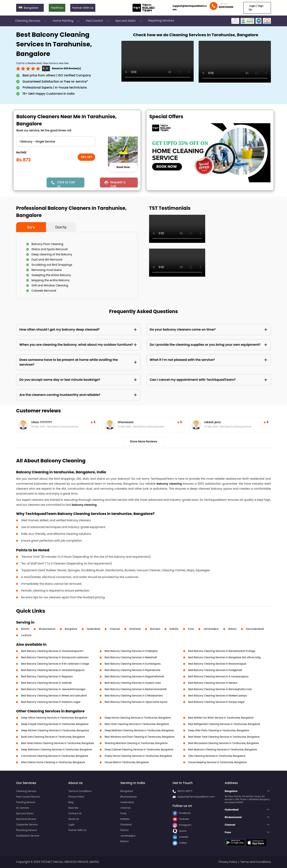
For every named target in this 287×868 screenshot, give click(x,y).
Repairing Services (161, 21)
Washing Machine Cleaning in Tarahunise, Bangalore (136, 743)
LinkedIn (181, 837)
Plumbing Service (26, 830)
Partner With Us (83, 8)
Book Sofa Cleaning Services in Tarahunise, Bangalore (53, 737)
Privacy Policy (76, 797)
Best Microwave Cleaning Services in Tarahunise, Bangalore (224, 743)
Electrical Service (26, 819)
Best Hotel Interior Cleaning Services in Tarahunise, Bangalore (58, 743)
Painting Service (26, 802)
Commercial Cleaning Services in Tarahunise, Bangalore (55, 756)
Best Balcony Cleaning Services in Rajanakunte (132, 670)
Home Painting (67, 21)
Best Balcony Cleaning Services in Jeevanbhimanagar (53, 689)
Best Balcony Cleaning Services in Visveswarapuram (52, 651)
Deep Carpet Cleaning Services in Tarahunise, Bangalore (55, 724)
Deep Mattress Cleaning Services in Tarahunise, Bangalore (139, 730)
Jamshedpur (211, 629)
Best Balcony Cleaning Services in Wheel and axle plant (54, 696)
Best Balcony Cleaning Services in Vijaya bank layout (136, 702)
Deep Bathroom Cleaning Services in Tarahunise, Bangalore (57, 749)
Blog (71, 802)
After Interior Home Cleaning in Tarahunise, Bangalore (53, 762)
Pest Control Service (28, 797)
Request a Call (118, 184)
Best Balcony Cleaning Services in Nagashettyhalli (134, 676)
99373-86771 (185, 791)
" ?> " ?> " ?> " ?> (56, 142)
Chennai (115, 629)
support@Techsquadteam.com (196, 797)
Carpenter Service (27, 825)
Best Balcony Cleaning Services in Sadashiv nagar (51, 702)
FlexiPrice (57, 8)
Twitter (180, 843)
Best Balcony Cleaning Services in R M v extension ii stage (55, 664)
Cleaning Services (31, 21)
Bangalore (71, 629)
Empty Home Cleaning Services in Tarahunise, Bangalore (138, 756)
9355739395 (226, 7)
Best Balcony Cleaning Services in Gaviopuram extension (55, 657)
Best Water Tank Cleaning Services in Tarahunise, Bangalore (224, 737)
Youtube (181, 819)
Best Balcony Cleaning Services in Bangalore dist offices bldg (225, 657)
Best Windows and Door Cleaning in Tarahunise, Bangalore (140, 737)
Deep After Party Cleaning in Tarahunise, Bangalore (219, 730)
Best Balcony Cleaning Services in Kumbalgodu (133, 664)
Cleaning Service (26, 791)
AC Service (22, 808)
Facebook (182, 813)
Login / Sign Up (256, 8)
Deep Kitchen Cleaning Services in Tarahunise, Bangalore (55, 730)
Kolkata (174, 629)
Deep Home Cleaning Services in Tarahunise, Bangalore (138, 718)
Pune (191, 629)
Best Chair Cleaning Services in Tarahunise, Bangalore (137, 724)
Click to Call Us (66, 184)
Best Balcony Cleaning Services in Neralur (213, 683)
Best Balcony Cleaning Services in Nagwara (47, 676)
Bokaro (232, 629)
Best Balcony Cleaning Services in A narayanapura (218, 676)
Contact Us (75, 813)
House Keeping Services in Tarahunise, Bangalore (218, 762)
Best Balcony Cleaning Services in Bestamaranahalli (136, 689)
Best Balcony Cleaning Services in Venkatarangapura (53, 670)
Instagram (182, 825)
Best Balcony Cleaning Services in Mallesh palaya (218, 696)
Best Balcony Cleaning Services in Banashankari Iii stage (222, 651)
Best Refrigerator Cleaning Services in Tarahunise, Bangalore (224, 724)
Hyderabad (94, 629)
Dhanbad (135, 629)
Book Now (123, 167)
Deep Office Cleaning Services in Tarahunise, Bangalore (54, 718)
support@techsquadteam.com (190, 8)
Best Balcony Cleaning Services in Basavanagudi (217, 664)
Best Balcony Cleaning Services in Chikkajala (131, 651)
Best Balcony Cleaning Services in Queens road (133, 683)
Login (71, 825)
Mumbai (155, 629)
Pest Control (98, 21)
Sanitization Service (28, 836)
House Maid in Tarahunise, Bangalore (127, 762)
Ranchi (25, 629)
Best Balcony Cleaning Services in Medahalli (131, 657)
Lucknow (26, 635)
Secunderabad (255, 629)
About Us (74, 819)
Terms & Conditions (80, 791)
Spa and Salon (129, 21)
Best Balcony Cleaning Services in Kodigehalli (215, 670)
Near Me (73, 808)
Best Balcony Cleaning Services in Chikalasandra (134, 696)
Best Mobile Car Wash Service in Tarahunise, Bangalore (221, 718)
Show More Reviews (143, 441)
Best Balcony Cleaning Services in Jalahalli (46, 683)
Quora (180, 831)
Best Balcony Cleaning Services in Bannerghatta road (220, 689)
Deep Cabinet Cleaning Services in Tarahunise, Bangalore (139, 749)
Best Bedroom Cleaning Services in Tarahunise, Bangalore (223, 749)
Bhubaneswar (47, 629)
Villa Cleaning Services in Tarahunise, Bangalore (217, 756)
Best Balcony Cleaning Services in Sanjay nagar (217, 702)
